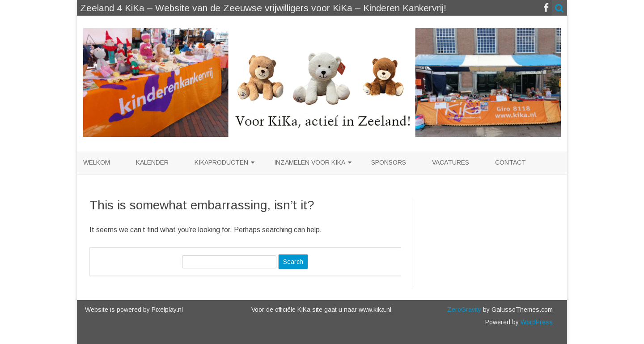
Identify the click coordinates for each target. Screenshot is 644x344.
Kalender (152, 162)
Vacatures (451, 162)
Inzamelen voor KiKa (310, 162)
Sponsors (389, 162)
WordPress (536, 322)
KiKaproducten (221, 162)
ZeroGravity (464, 310)
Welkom (97, 162)
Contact (511, 162)
